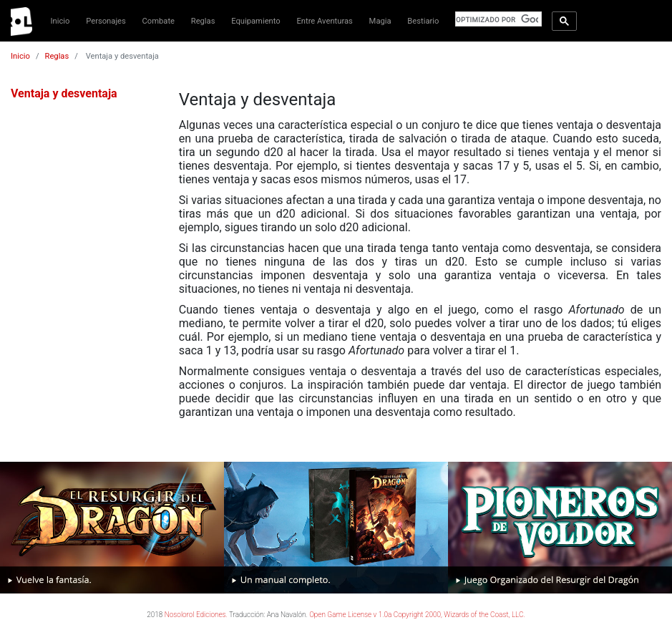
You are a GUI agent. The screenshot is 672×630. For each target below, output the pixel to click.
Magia (380, 21)
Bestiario (423, 21)
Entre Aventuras (324, 21)
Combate (159, 21)
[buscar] (497, 19)
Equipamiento (255, 21)
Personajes (106, 21)
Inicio (60, 21)
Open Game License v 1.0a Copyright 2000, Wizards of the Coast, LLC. (417, 615)
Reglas (203, 21)
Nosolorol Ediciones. (196, 615)
